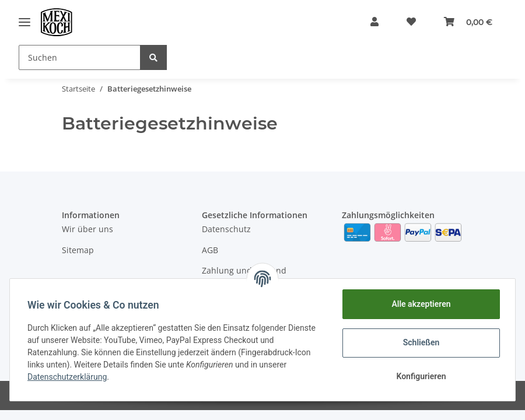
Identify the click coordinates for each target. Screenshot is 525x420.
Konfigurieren (420, 376)
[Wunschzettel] (411, 22)
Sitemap (78, 250)
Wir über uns (87, 229)
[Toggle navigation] (24, 22)
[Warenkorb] (468, 22)
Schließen (420, 342)
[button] (374, 22)
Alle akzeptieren (420, 304)
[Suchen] (80, 57)
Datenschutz (226, 229)
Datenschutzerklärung (68, 377)
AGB (210, 250)
